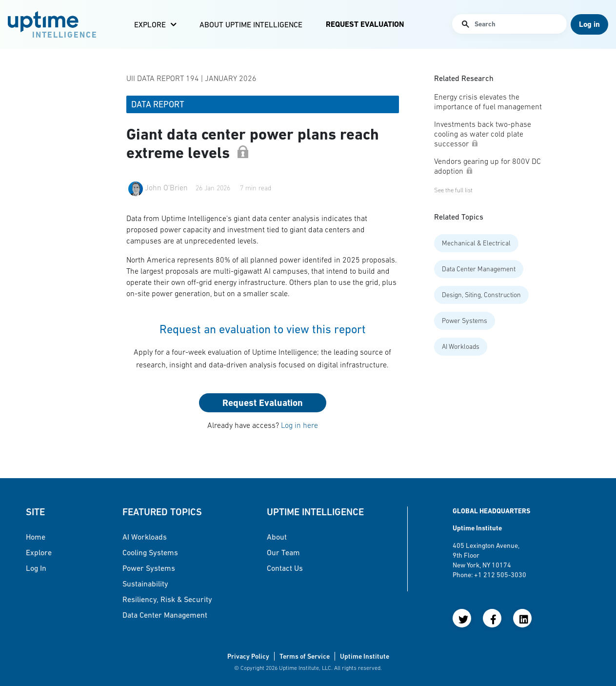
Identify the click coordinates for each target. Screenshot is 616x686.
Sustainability (145, 584)
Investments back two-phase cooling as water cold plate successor (483, 134)
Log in (36, 568)
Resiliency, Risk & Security (167, 599)
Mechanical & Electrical (476, 243)
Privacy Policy (248, 656)
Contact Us (285, 568)
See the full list (453, 190)
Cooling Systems (150, 552)
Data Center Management (479, 269)
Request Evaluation (365, 24)
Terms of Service (305, 656)
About (277, 537)
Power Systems (465, 321)
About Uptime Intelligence (251, 24)
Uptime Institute (365, 656)
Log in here (299, 425)
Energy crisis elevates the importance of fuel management (488, 101)
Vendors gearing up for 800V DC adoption (487, 166)
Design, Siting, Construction (481, 295)
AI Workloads (461, 346)
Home (36, 537)
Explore (150, 24)
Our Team (283, 552)
